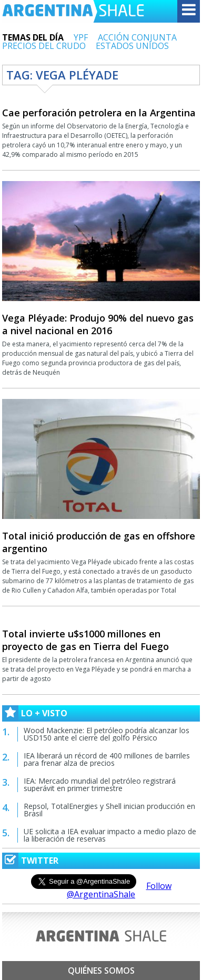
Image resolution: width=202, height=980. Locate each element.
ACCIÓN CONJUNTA (137, 37)
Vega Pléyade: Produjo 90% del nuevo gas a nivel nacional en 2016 (98, 324)
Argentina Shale (73, 11)
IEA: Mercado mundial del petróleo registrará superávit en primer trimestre (100, 784)
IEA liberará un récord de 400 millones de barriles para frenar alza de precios (107, 759)
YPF (81, 37)
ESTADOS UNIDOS (132, 46)
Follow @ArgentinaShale (119, 890)
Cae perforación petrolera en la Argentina (99, 113)
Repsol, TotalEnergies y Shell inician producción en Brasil (109, 810)
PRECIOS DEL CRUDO (44, 46)
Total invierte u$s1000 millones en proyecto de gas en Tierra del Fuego (85, 640)
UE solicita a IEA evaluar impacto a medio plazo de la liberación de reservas (110, 835)
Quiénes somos (101, 971)
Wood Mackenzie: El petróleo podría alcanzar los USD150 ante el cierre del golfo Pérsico (107, 734)
